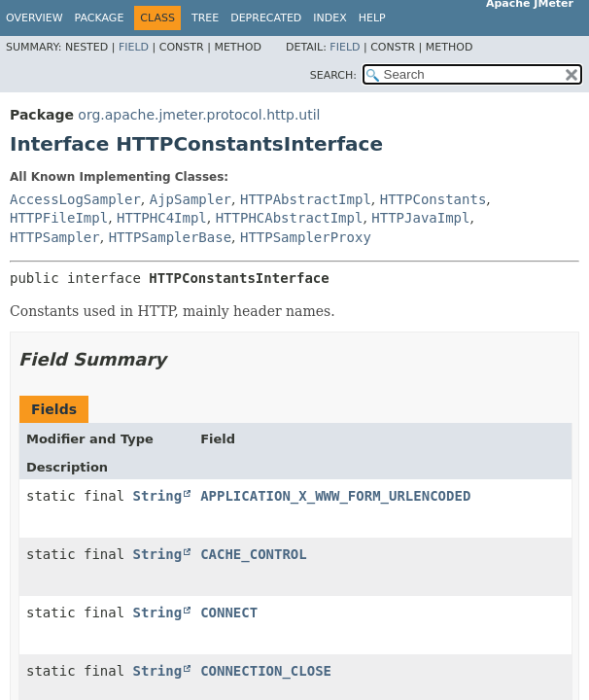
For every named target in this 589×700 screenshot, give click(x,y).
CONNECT (229, 612)
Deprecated (266, 18)
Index (329, 18)
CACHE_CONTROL (254, 554)
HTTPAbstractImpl (306, 199)
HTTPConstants (433, 199)
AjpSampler (191, 199)
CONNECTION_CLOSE (266, 671)
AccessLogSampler (75, 199)
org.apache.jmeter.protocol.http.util (199, 115)
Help (372, 18)
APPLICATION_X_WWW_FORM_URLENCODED (335, 496)
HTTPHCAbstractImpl (290, 218)
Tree (205, 18)
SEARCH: (333, 75)
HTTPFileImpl (59, 218)
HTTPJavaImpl (420, 218)
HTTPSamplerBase (170, 237)
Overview (35, 18)
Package (100, 18)
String (158, 496)
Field (134, 47)
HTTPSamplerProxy (306, 237)
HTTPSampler (55, 237)
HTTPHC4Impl (162, 218)
